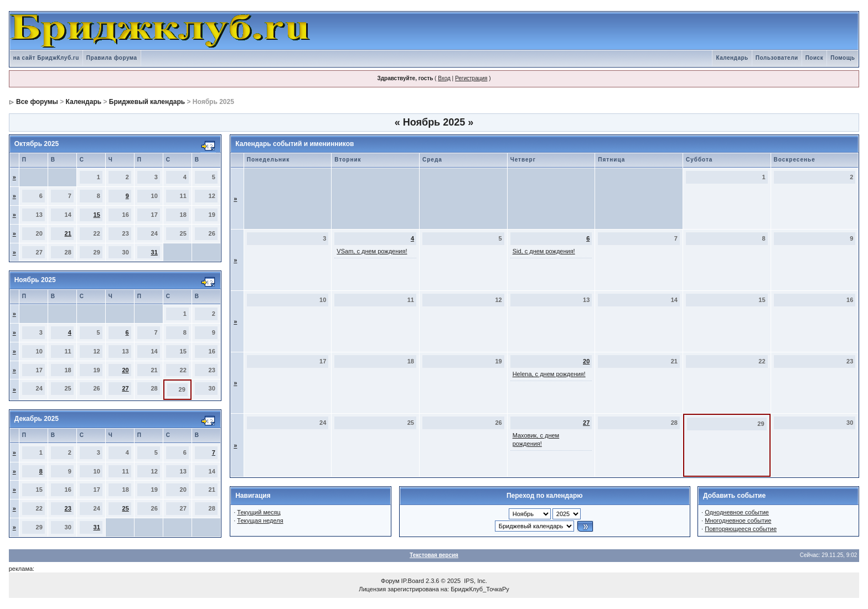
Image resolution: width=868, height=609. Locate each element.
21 (68, 233)
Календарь (732, 58)
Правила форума (112, 58)
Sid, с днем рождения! (544, 251)
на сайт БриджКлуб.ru (46, 58)
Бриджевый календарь (147, 102)
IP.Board (413, 581)
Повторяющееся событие (741, 529)
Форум (390, 581)
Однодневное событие (737, 512)
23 (68, 508)
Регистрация (471, 78)
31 (154, 252)
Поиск (815, 58)
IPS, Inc (475, 581)
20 (125, 370)
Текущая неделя (260, 520)
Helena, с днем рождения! (549, 374)
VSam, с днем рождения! (372, 251)
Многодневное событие (738, 520)
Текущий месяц (259, 512)
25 (126, 508)
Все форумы (37, 102)
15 (97, 215)
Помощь (843, 58)
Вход (444, 78)
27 (125, 388)
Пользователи (777, 58)
